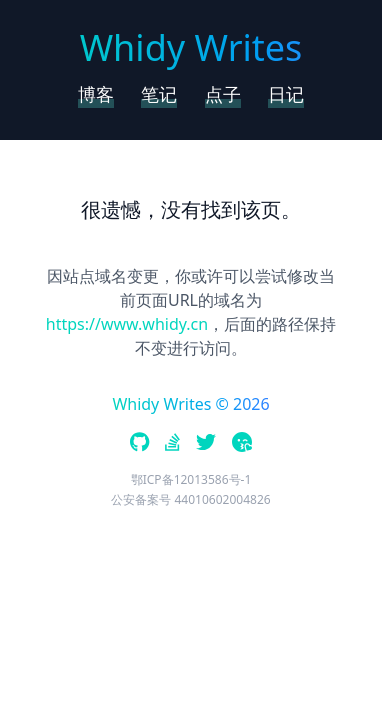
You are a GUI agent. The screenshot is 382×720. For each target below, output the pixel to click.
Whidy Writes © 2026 (190, 404)
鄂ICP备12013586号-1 (191, 479)
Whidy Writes (191, 47)
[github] (139, 444)
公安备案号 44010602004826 (190, 499)
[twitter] (206, 444)
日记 (286, 94)
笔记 (159, 94)
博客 (96, 94)
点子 (223, 94)
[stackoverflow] (172, 444)
